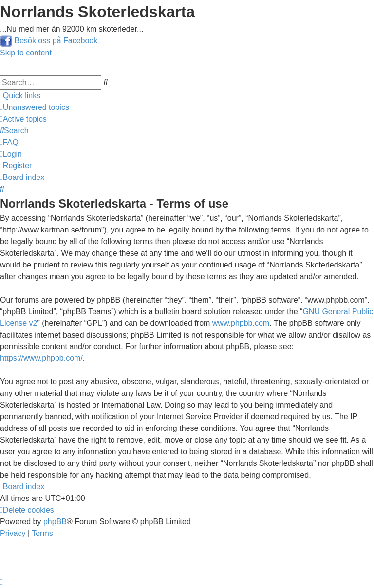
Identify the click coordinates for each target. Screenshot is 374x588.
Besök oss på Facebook (56, 41)
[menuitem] (35, 107)
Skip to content (26, 53)
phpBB (55, 522)
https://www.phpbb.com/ (41, 358)
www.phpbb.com (241, 323)
